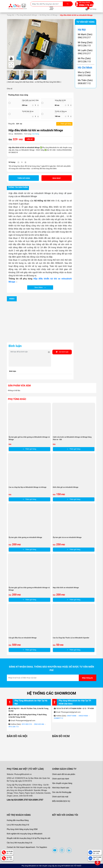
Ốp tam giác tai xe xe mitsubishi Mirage (67, 537)
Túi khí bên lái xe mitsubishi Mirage (28, 112)
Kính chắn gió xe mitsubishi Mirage (66, 487)
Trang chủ (11, 15)
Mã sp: (11, 134)
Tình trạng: (28, 134)
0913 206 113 (14, 727)
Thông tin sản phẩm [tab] (18, 187)
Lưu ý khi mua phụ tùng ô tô (18, 825)
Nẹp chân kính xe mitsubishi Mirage (66, 588)
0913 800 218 (27, 724)
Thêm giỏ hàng (64, 124)
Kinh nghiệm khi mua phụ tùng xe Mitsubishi (25, 834)
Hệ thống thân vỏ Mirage (48, 15)
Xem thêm (40, 287)
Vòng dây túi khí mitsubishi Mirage (61, 101)
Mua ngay (57, 178)
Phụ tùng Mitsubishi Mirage (27, 15)
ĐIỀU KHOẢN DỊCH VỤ (61, 801)
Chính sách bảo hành (61, 779)
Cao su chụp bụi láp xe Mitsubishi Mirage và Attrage (28, 487)
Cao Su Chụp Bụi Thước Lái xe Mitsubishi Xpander (71, 638)
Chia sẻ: (10, 89)
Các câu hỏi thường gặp (62, 792)
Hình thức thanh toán (61, 788)
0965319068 (83, 716)
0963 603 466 (39, 724)
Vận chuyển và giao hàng (62, 783)
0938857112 (58, 718)
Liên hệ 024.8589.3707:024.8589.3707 (25, 800)
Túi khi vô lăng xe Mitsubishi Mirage (61, 112)
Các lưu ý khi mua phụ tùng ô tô (20, 843)
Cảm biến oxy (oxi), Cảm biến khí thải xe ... (30, 101)
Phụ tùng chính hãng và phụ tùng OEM (22, 829)
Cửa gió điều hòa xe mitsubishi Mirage (23, 638)
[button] (71, 44)
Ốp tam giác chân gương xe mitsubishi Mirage (25, 537)
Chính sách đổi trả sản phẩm (64, 774)
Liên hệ (30, 139)
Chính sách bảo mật (60, 797)
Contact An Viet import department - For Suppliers (27, 847)
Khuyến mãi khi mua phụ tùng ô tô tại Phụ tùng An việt (29, 838)
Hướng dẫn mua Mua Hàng (18, 820)
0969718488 (72, 716)
